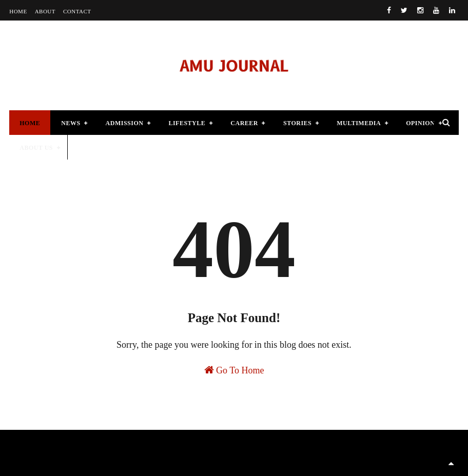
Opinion (420, 123)
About (45, 11)
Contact (77, 11)
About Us (36, 148)
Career (244, 123)
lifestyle (187, 123)
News (71, 123)
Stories (297, 123)
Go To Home (234, 370)
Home (18, 11)
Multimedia (359, 123)
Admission (125, 123)
